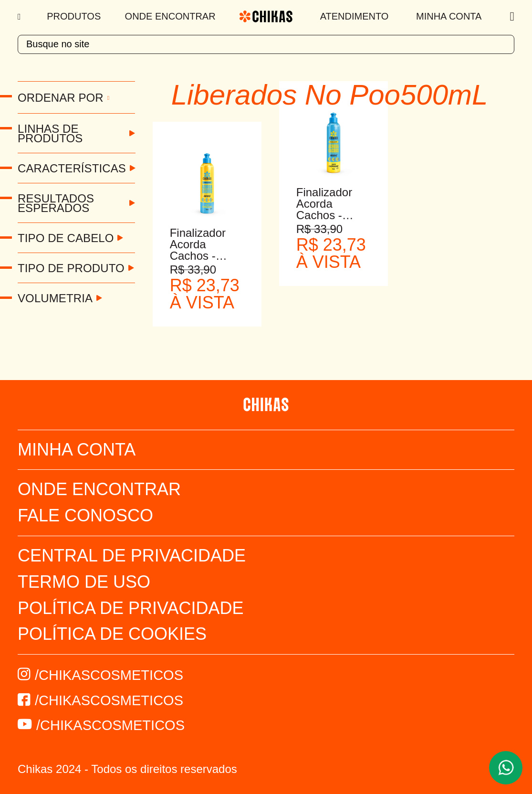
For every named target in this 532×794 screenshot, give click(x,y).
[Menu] (20, 17)
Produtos (74, 16)
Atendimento (355, 16)
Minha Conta (449, 16)
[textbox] (266, 44)
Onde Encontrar (170, 16)
